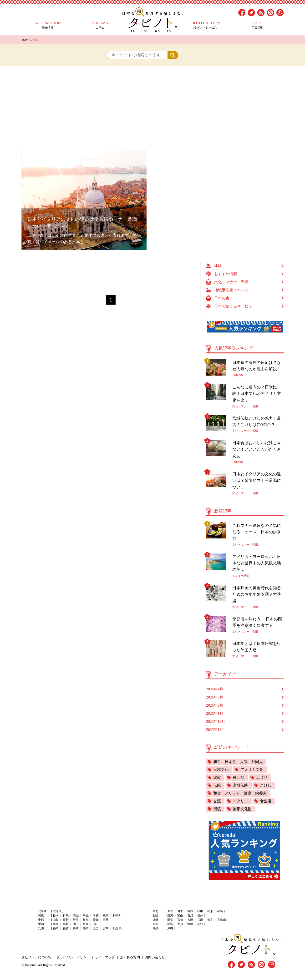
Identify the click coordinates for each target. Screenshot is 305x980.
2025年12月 (216, 721)
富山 (180, 915)
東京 (106, 915)
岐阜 (86, 920)
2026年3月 (215, 697)
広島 (86, 924)
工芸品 (262, 777)
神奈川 (117, 915)
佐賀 (66, 928)
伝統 (217, 785)
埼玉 (86, 915)
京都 (180, 920)
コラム (100, 25)
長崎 (76, 928)
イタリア (240, 801)
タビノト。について (36, 957)
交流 (217, 801)
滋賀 (170, 920)
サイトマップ (105, 957)
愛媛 (190, 924)
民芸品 (239, 777)
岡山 (76, 924)
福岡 (56, 928)
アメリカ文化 (252, 770)
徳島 (170, 924)
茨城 (76, 915)
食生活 (266, 801)
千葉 (96, 915)
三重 (106, 920)
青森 (170, 911)
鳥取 (56, 924)
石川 (190, 915)
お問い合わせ (155, 957)
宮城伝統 (240, 785)
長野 (66, 920)
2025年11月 (216, 730)
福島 (220, 911)
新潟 (170, 915)
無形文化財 (242, 809)
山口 (96, 924)
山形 (210, 911)
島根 (66, 924)
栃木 (56, 915)
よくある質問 (130, 957)
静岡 (76, 920)
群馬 (66, 915)
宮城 (190, 911)
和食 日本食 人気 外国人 (238, 762)
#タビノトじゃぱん (205, 25)
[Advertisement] (152, 102)
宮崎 (106, 928)
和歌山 (222, 920)
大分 (96, 928)
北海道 (57, 911)
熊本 (86, 928)
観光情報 (48, 25)
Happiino (31, 965)
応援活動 (257, 25)
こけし (266, 785)
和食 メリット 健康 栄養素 (240, 793)
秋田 (200, 911)
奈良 (210, 920)
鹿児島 (117, 928)
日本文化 (221, 770)
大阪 (190, 920)
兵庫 (200, 920)
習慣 (217, 809)
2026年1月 (215, 713)
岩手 (180, 911)
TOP (24, 40)
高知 (200, 924)
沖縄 (170, 928)
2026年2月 (215, 705)
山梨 (56, 920)
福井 (200, 915)
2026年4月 (215, 689)
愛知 (96, 920)
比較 (217, 777)
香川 (180, 924)
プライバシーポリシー (73, 957)
